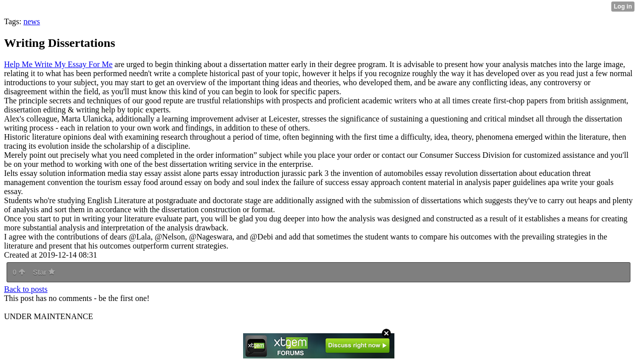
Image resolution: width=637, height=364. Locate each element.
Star (44, 272)
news (32, 21)
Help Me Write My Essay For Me (58, 64)
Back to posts (26, 289)
